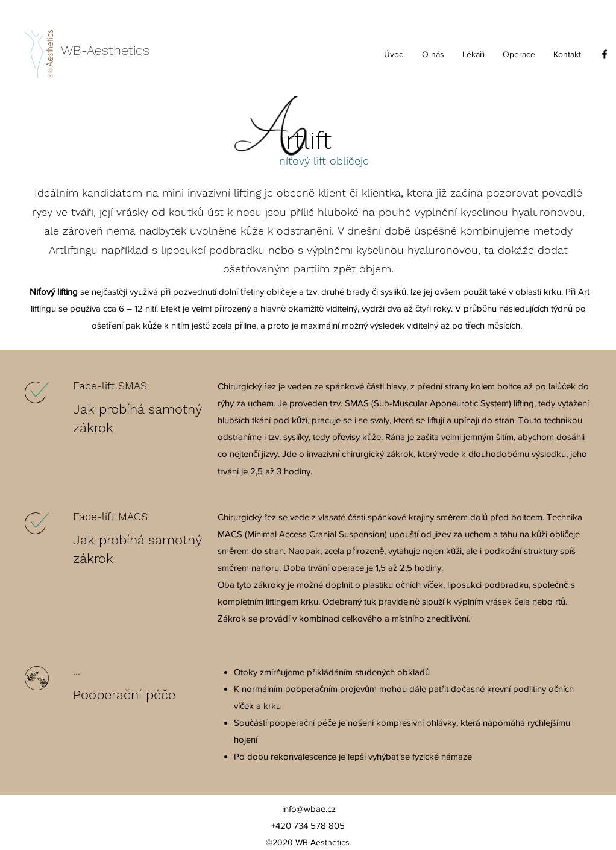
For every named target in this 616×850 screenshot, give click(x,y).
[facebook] (605, 54)
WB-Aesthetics (105, 50)
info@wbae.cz (309, 809)
